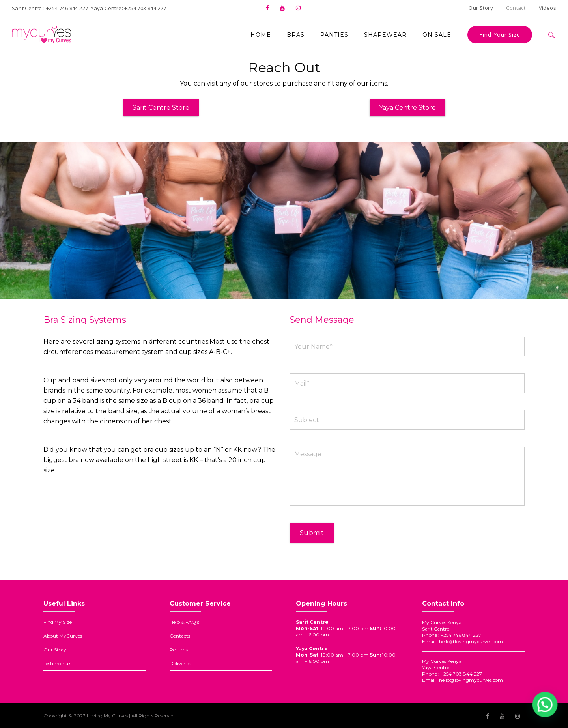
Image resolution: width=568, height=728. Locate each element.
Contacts (180, 636)
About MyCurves (63, 636)
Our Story (55, 650)
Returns (179, 650)
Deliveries (180, 663)
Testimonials (57, 663)
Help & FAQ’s (184, 622)
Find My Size (58, 622)
